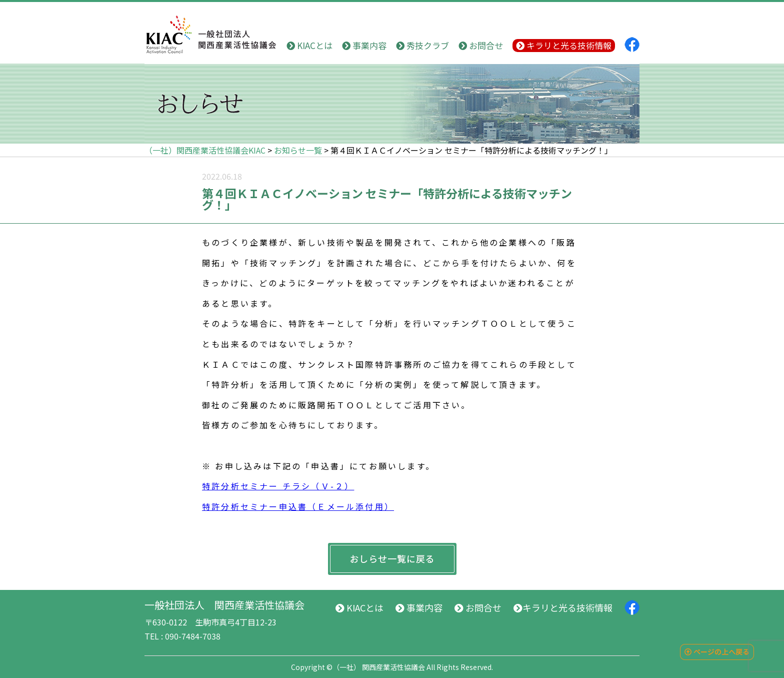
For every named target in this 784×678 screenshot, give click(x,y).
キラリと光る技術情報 (564, 45)
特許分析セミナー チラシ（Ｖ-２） (278, 486)
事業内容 (364, 45)
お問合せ (481, 45)
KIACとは (309, 45)
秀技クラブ (422, 45)
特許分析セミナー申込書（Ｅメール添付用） (298, 506)
